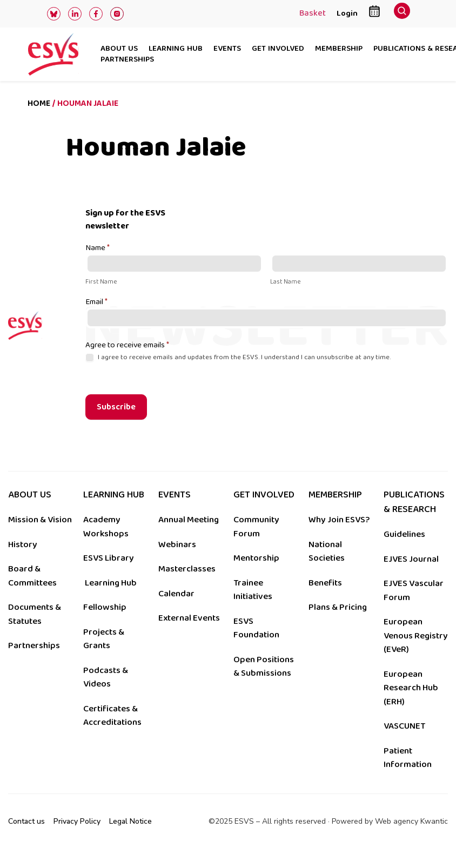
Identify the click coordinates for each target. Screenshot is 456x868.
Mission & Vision (40, 520)
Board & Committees (32, 576)
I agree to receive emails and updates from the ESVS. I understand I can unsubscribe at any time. (238, 357)
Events (227, 49)
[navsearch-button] (402, 14)
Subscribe (116, 407)
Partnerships (127, 60)
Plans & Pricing (338, 607)
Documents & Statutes (35, 614)
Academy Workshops (106, 527)
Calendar (176, 594)
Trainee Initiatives (253, 590)
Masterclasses (187, 569)
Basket (313, 14)
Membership (339, 49)
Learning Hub (111, 583)
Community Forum (256, 527)
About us (119, 49)
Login (347, 13)
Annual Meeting (189, 520)
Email (96, 302)
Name (98, 248)
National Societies (327, 551)
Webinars (177, 544)
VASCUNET (404, 726)
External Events (189, 618)
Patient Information (408, 758)
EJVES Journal (411, 559)
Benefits (325, 583)
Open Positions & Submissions (264, 667)
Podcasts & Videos (106, 677)
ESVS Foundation (256, 628)
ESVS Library (109, 558)
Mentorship (256, 558)
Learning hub (176, 49)
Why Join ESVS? (339, 520)
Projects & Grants (104, 639)
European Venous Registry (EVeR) (416, 635)
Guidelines (404, 534)
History (23, 544)
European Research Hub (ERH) (411, 688)
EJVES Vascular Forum (414, 590)
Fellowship (105, 607)
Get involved (278, 49)
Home (39, 103)
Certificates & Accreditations (112, 716)
